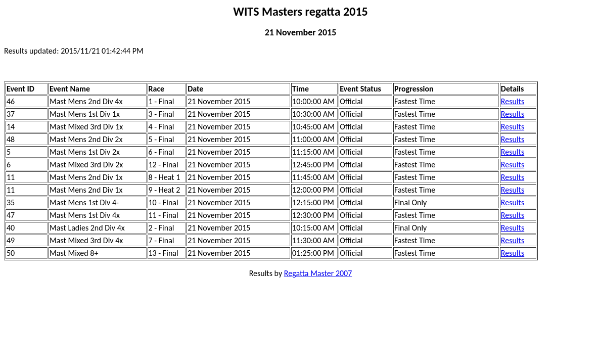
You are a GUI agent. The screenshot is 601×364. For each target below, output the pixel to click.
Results (513, 101)
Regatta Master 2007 (318, 273)
